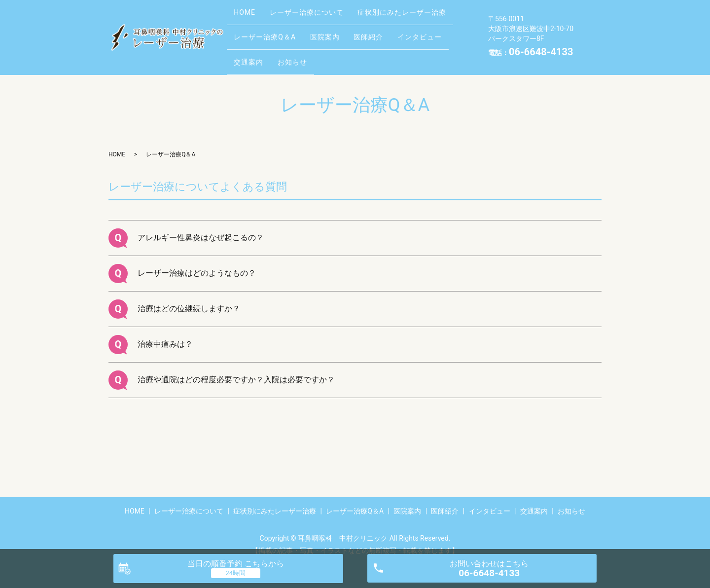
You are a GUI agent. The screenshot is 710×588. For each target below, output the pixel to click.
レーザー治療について (317, 13)
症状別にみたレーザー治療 (419, 13)
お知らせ (302, 44)
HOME (248, 13)
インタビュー (443, 29)
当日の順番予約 (236, 564)
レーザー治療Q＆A (268, 29)
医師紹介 (385, 29)
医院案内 (335, 29)
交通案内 (252, 44)
